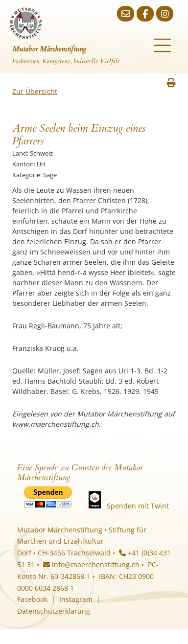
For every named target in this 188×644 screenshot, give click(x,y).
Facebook (32, 599)
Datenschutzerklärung (54, 611)
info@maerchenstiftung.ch (91, 564)
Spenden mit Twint (138, 506)
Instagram (76, 599)
